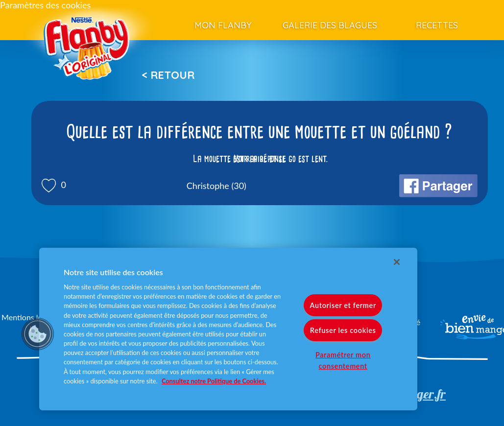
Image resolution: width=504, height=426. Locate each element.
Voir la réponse (260, 159)
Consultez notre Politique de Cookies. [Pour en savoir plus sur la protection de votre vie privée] (214, 381)
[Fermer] (397, 262)
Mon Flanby (223, 25)
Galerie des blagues (330, 25)
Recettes (437, 25)
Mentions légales (30, 317)
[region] (228, 329)
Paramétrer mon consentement (343, 360)
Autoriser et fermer (343, 305)
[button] (38, 334)
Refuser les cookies (343, 330)
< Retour (168, 75)
